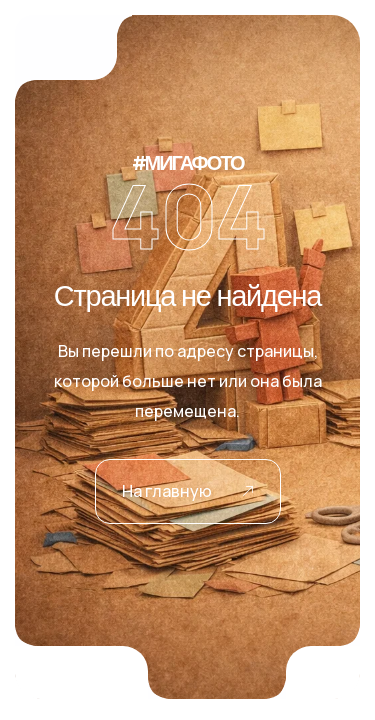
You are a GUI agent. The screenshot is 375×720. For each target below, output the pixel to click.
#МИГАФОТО (188, 164)
